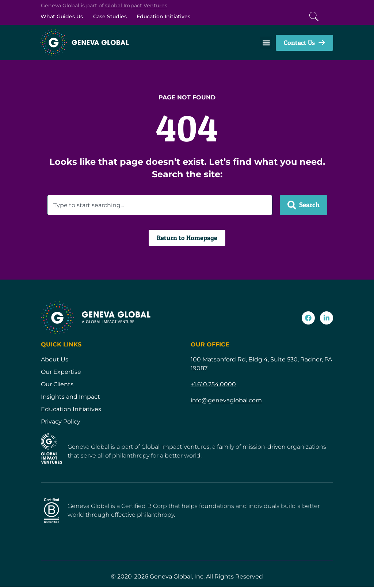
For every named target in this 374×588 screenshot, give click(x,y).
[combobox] (160, 206)
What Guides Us (63, 17)
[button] (266, 44)
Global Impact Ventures (136, 5)
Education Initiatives (171, 17)
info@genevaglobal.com (226, 401)
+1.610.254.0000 (213, 385)
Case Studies (115, 17)
